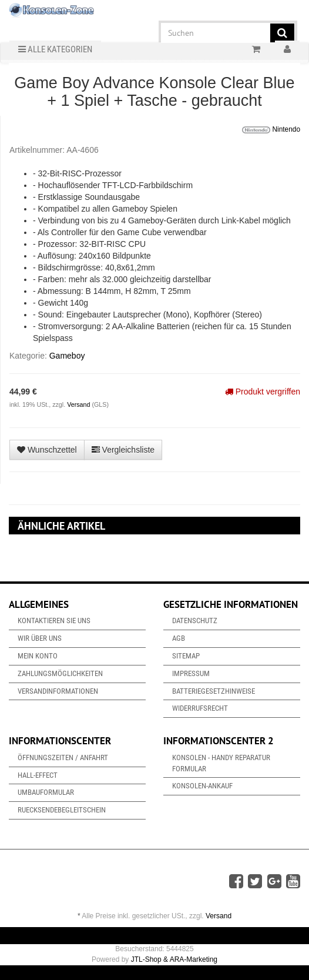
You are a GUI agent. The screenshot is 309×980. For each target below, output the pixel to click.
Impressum (191, 673)
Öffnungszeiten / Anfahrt (63, 757)
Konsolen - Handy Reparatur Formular (221, 763)
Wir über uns (40, 638)
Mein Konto (38, 656)
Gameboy (67, 356)
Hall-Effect (38, 775)
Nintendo (271, 130)
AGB (179, 638)
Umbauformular (46, 792)
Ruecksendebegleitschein (62, 810)
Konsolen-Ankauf (202, 786)
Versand (79, 404)
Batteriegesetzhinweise (214, 691)
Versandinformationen (58, 691)
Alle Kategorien (55, 49)
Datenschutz (195, 621)
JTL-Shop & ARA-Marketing (174, 959)
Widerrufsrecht (200, 708)
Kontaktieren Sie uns (54, 621)
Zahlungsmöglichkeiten (60, 673)
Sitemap (186, 656)
